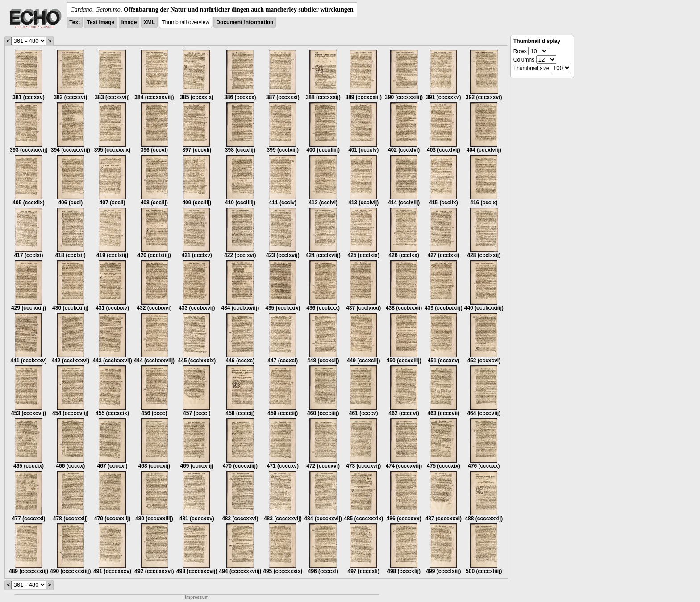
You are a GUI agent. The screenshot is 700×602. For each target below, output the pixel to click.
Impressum (197, 597)
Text (75, 22)
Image (129, 22)
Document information (245, 22)
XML (149, 22)
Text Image (100, 22)
